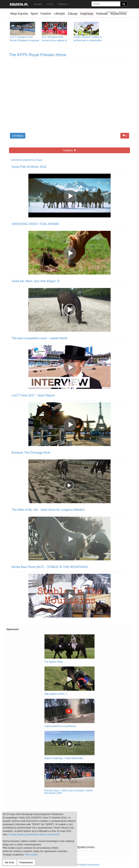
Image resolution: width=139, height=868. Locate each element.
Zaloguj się (123, 12)
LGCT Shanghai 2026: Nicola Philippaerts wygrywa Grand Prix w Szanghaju (25, 40)
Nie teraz (10, 862)
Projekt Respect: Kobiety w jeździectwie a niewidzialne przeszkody (88, 40)
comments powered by (27, 160)
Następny (69, 150)
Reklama (63, 4)
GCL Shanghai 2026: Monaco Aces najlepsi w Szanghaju (54, 40)
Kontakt (38, 4)
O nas (50, 4)
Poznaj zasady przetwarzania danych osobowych (34, 834)
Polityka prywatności (89, 865)
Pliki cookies (31, 855)
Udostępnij (18, 136)
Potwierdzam (26, 862)
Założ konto (111, 12)
